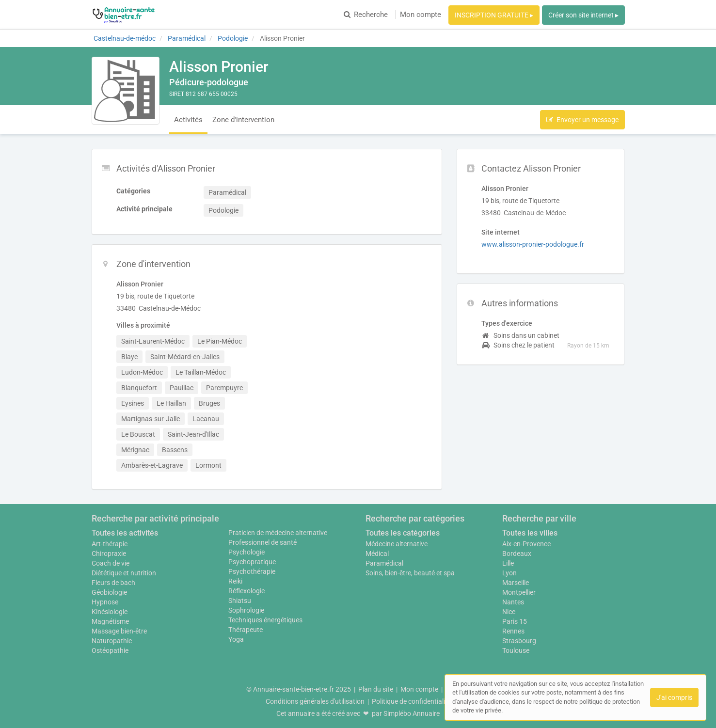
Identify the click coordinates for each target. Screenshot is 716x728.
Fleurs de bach (113, 583)
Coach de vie (111, 563)
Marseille (516, 583)
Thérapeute (246, 630)
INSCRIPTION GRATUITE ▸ (494, 15)
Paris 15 (515, 621)
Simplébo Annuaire (412, 713)
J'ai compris (674, 697)
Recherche (366, 15)
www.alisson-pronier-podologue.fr (533, 244)
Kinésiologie (110, 612)
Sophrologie (246, 610)
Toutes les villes (530, 533)
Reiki (235, 581)
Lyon (509, 573)
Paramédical (384, 563)
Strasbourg (519, 641)
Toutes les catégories (403, 533)
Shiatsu (240, 601)
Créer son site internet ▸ (583, 15)
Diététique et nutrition (124, 573)
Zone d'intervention (243, 120)
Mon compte (421, 15)
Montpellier (519, 592)
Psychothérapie (252, 571)
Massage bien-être (119, 631)
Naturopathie (112, 641)
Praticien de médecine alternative (278, 533)
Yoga (236, 639)
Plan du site (376, 689)
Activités (188, 120)
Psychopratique (252, 562)
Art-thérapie (110, 544)
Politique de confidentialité (411, 701)
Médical (377, 554)
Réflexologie (247, 591)
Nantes (513, 602)
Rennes (513, 631)
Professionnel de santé (263, 542)
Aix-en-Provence (526, 544)
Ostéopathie (110, 650)
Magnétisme (110, 621)
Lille (508, 563)
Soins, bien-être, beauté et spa (410, 573)
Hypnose (105, 602)
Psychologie (247, 552)
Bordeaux (517, 554)
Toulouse (516, 650)
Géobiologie (109, 592)
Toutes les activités (125, 533)
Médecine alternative (397, 544)
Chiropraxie (109, 554)
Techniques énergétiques (265, 620)
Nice (509, 612)
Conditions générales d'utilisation (315, 701)
